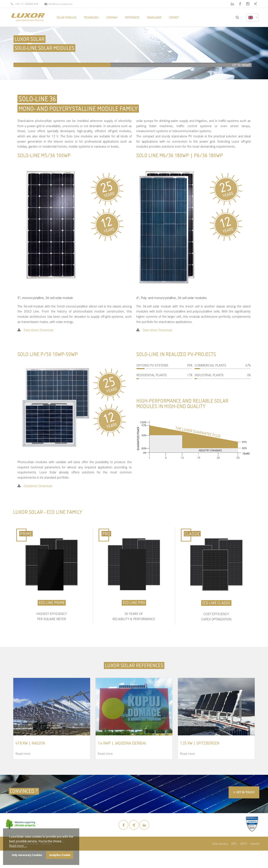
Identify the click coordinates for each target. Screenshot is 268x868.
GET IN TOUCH (245, 792)
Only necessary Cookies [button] (27, 855)
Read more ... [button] (18, 846)
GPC (234, 844)
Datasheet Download (38, 486)
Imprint (255, 844)
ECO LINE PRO (134, 603)
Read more (23, 753)
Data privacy (220, 844)
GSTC (244, 844)
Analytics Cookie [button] (60, 855)
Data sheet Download (38, 330)
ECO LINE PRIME (52, 603)
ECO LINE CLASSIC (216, 603)
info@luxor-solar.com (58, 4)
